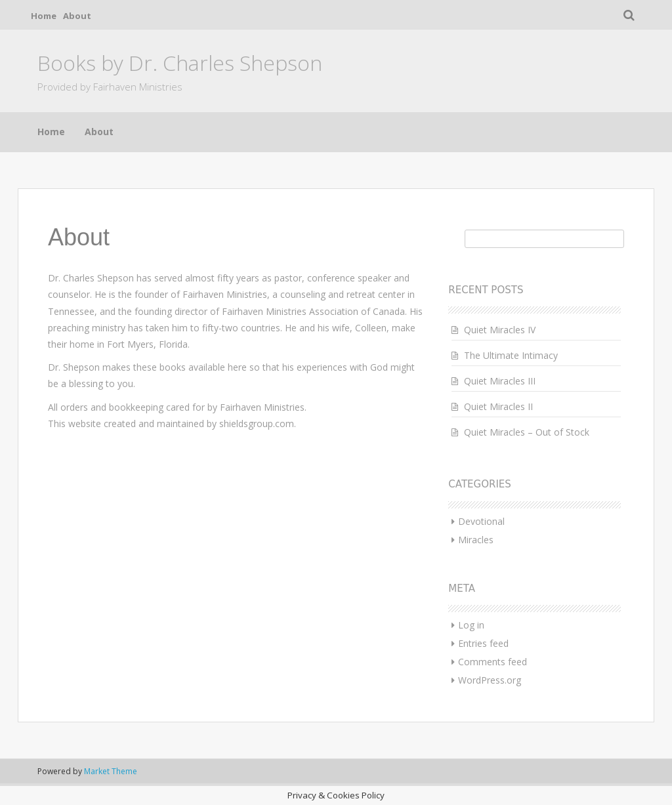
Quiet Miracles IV (500, 330)
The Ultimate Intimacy (511, 355)
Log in (471, 625)
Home (44, 16)
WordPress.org (490, 680)
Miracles (476, 540)
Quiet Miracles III (500, 381)
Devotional (481, 521)
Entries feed (483, 643)
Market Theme (111, 771)
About (77, 16)
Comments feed (493, 662)
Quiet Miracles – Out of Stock (527, 432)
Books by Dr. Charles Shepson (180, 63)
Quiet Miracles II (498, 406)
